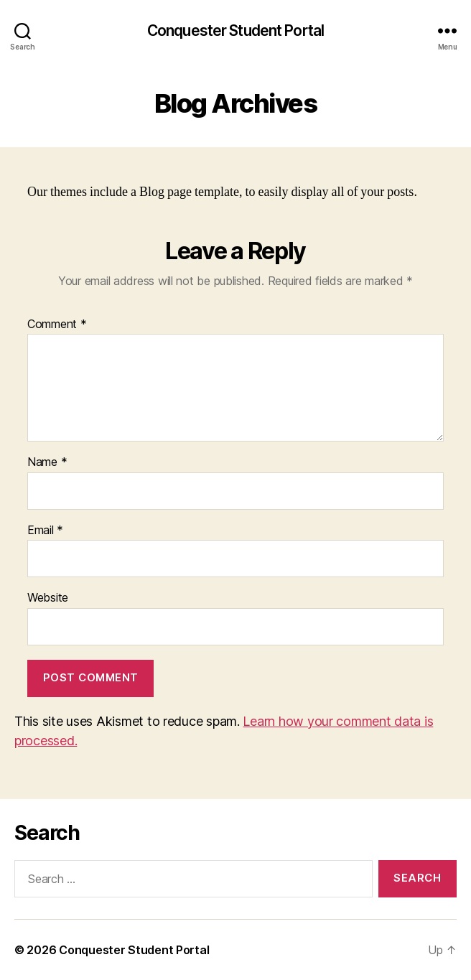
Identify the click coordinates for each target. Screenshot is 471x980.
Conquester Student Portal (235, 31)
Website (48, 598)
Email (45, 531)
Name (47, 462)
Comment (57, 325)
